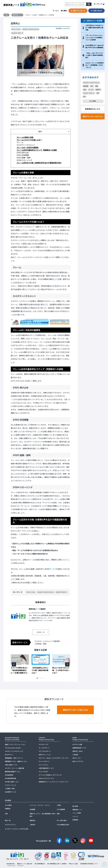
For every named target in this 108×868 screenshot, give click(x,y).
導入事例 (64, 11)
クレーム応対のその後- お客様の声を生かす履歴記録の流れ (39, 163)
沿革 (6, 814)
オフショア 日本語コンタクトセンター (51, 775)
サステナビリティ (10, 825)
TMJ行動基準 (61, 809)
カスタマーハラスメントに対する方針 (17, 829)
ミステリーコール (10, 785)
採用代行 (98, 90)
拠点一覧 (8, 820)
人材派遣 (75, 755)
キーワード (99, 4)
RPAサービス (76, 758)
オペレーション (16, 29)
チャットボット (44, 765)
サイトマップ (11, 866)
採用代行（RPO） (78, 751)
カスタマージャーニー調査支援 (15, 768)
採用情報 (75, 820)
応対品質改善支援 (10, 778)
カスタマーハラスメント (26, 145)
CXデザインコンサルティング (14, 751)
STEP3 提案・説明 (23, 158)
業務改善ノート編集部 (37, 609)
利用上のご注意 (73, 864)
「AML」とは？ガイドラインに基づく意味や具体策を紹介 (94, 55)
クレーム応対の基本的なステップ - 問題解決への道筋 (37, 150)
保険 (97, 86)
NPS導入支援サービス (12, 782)
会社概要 (32, 809)
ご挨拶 (59, 805)
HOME (6, 15)
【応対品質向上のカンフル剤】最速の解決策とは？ (40, 670)
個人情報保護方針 (40, 864)
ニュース (75, 816)
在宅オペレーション (45, 755)
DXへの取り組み (62, 820)
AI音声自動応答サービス (46, 768)
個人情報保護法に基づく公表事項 (57, 864)
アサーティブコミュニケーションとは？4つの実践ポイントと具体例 (94, 37)
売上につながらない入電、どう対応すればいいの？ (61, 670)
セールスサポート (44, 748)
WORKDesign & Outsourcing (80, 739)
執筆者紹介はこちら (93, 109)
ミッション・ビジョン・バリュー (40, 805)
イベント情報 (77, 813)
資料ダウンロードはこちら (93, 116)
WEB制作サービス (11, 792)
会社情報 (8, 800)
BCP (84, 97)
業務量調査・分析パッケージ (14, 758)
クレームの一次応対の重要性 (28, 147)
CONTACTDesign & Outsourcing (46, 739)
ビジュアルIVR (43, 772)
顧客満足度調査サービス (12, 772)
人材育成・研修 (40, 644)
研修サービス (51, 569)
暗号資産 (86, 86)
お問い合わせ (96, 11)
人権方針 (32, 825)
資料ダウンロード (78, 11)
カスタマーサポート (17, 33)
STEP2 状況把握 (23, 155)
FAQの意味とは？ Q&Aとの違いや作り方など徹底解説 (94, 46)
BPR (98, 93)
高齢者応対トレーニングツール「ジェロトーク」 (54, 782)
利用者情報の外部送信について (89, 864)
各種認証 (8, 809)
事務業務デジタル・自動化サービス (16, 761)
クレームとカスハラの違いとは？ (29, 140)
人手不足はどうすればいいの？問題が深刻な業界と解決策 (94, 28)
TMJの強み (8, 805)
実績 (58, 814)
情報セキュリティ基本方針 (25, 864)
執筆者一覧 (41, 632)
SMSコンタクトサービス (46, 778)
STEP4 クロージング (24, 160)
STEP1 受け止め (23, 153)
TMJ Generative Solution (13, 748)
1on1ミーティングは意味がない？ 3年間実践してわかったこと (95, 65)
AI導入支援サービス (11, 765)
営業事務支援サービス (79, 748)
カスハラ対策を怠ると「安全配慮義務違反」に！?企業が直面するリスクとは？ (20, 670)
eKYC (92, 86)
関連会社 (32, 820)
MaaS (85, 90)
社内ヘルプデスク (78, 761)
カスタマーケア (44, 744)
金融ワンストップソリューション (15, 744)
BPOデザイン (9, 755)
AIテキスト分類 (77, 744)
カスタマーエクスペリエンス (31, 29)
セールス (91, 90)
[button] (37, 678)
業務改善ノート (11, 5)
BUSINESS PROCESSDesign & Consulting (12, 739)
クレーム (20, 142)
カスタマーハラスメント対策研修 (47, 641)
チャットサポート (44, 761)
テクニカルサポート (45, 751)
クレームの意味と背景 (25, 137)
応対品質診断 (9, 775)
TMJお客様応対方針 (63, 825)
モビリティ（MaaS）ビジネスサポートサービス (53, 758)
